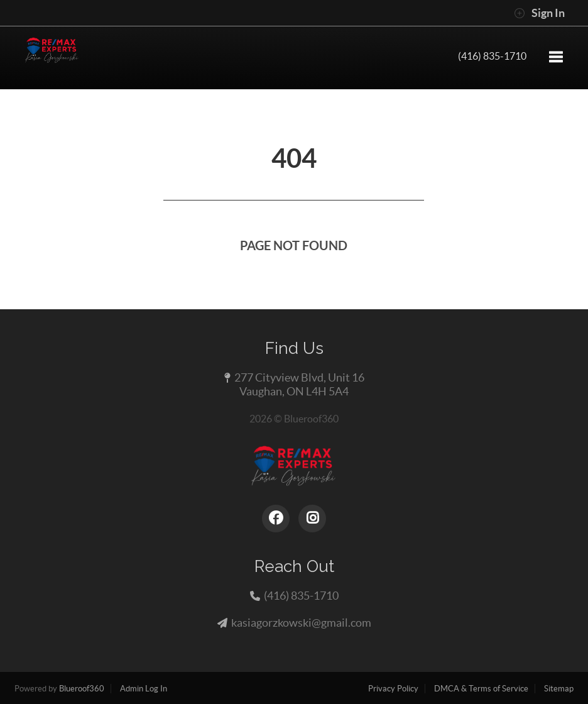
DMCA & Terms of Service (481, 689)
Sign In (539, 13)
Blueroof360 (82, 689)
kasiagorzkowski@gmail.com (301, 623)
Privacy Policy (393, 689)
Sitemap (559, 689)
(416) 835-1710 (492, 56)
